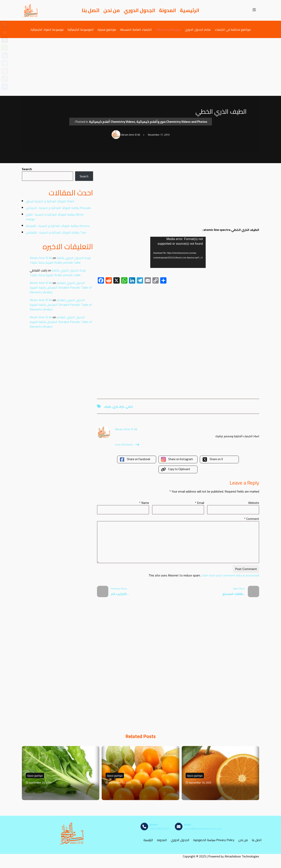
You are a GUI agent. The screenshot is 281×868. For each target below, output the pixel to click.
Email (200, 503)
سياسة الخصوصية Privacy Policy (214, 840)
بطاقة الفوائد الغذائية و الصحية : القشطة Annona (58, 226)
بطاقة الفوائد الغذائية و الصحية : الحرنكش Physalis (58, 208)
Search (27, 169)
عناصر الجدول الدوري (198, 29)
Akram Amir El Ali (41, 258)
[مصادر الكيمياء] (31, 10)
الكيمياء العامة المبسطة (136, 29)
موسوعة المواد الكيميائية (47, 29)
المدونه (162, 840)
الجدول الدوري (139, 10)
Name (144, 503)
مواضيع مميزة (107, 29)
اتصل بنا (91, 10)
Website (254, 503)
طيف (107, 406)
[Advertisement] (140, 67)
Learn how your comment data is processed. (204, 575)
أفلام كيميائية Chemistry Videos (112, 122)
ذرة (122, 406)
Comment (252, 519)
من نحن (112, 10)
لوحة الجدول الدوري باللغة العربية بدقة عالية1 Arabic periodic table (60, 260)
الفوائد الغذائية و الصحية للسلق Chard (50, 201)
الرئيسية (190, 10)
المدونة (168, 10)
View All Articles (127, 445)
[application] (178, 252)
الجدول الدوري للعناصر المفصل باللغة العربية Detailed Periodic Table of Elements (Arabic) (61, 287)
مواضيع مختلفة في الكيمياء (233, 29)
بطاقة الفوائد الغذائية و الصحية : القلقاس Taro (56, 232)
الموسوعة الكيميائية (81, 29)
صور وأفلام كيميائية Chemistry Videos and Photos (172, 122)
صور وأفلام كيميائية (168, 29)
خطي (129, 406)
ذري (115, 406)
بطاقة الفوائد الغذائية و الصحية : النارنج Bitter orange (55, 217)
